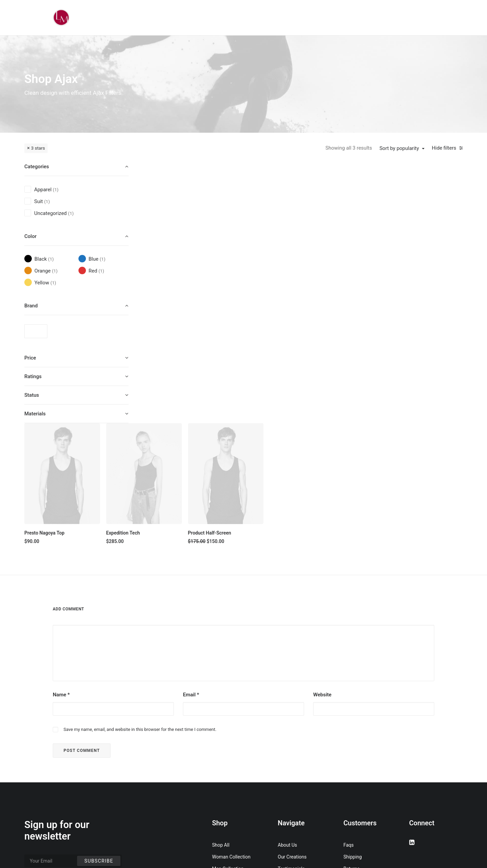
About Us (287, 718)
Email (191, 567)
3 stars (38, 148)
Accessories (225, 753)
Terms (350, 753)
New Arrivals (225, 765)
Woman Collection (231, 730)
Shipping (353, 730)
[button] (189, 212)
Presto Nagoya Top (173, 269)
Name (61, 567)
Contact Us (289, 777)
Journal (286, 753)
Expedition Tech (249, 269)
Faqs (349, 718)
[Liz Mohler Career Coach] (61, 18)
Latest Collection (230, 777)
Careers (286, 765)
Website (322, 567)
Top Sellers (224, 801)
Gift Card (221, 789)
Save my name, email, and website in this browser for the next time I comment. (140, 602)
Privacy (351, 765)
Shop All (221, 718)
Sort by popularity (399, 148)
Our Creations (292, 730)
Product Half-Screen (332, 269)
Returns (352, 741)
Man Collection (228, 741)
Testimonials (291, 741)
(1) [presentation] (56, 190)
